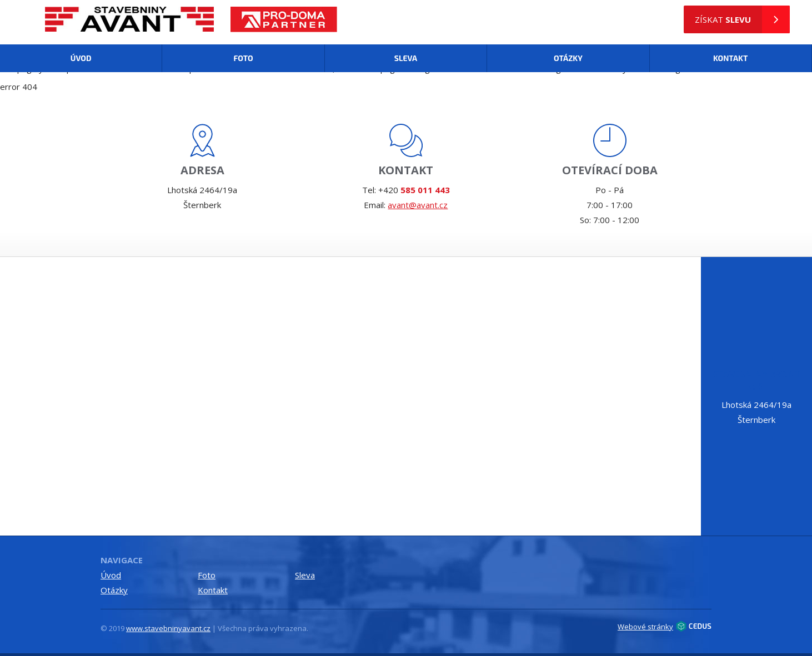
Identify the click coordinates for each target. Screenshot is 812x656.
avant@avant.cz (418, 205)
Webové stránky (665, 626)
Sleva (406, 58)
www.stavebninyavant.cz (168, 628)
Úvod (81, 58)
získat (742, 19)
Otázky (568, 58)
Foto (243, 58)
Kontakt (730, 58)
